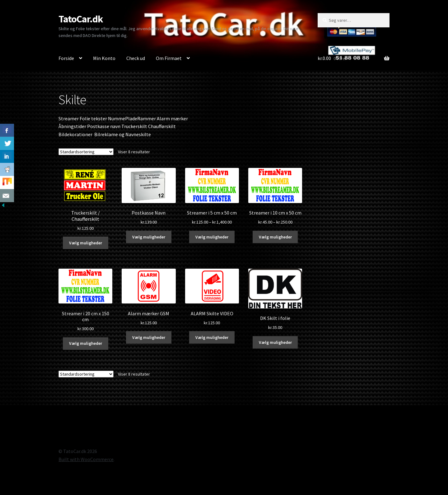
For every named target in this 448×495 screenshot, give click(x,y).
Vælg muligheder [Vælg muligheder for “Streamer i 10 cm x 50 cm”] (275, 237)
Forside (66, 58)
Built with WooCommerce (86, 459)
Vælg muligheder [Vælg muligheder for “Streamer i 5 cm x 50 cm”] (212, 237)
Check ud (136, 58)
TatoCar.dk (81, 19)
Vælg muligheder (86, 243)
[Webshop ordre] (86, 152)
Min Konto (104, 58)
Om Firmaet (169, 58)
